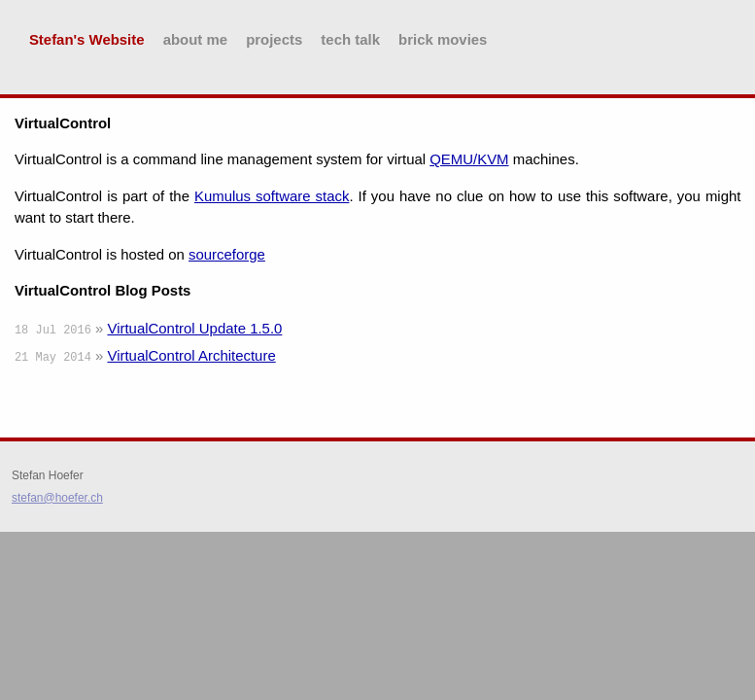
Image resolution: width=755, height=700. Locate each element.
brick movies (443, 39)
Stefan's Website (87, 39)
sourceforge (227, 254)
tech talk (350, 39)
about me (195, 39)
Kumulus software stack (272, 196)
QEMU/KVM (469, 159)
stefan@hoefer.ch (57, 498)
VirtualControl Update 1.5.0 (194, 328)
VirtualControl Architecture (191, 355)
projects (274, 39)
